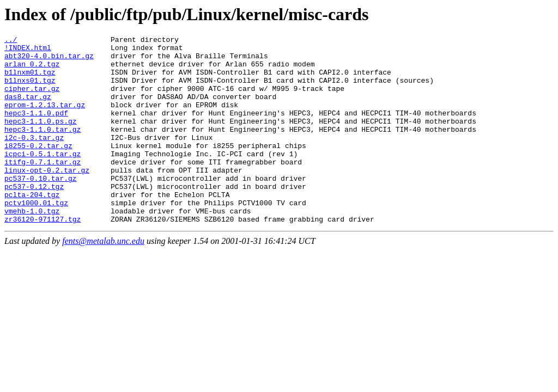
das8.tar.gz (28, 109)
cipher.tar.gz (32, 100)
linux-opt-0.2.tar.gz (47, 198)
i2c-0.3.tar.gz (34, 158)
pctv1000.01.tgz (36, 237)
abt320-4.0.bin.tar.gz (49, 60)
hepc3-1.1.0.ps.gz (41, 139)
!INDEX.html (28, 51)
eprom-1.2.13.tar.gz (45, 119)
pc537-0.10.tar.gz (41, 207)
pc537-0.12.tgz (34, 217)
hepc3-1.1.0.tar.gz (43, 149)
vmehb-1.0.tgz (32, 247)
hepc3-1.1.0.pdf (36, 129)
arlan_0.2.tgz (32, 70)
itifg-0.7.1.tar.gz (43, 188)
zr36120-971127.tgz (43, 256)
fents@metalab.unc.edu (103, 278)
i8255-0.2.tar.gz (38, 168)
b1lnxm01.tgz (30, 80)
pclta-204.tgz (32, 227)
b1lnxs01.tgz (30, 90)
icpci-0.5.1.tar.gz (43, 178)
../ (11, 41)
